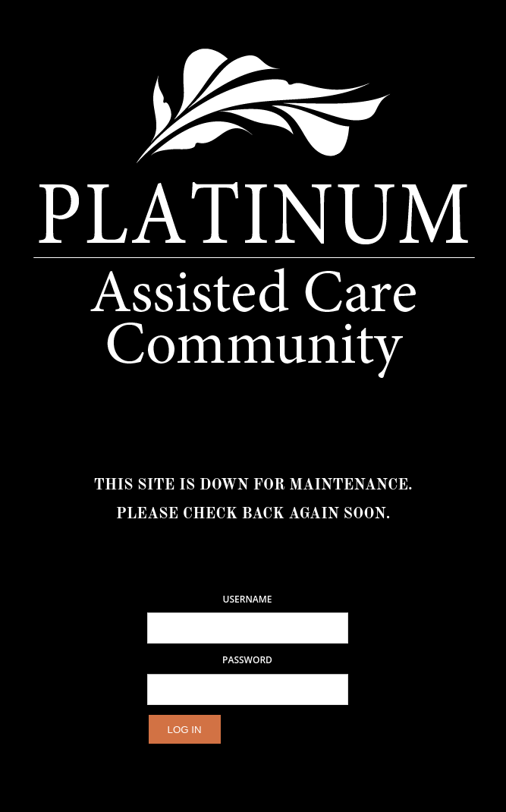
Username (248, 600)
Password (247, 660)
